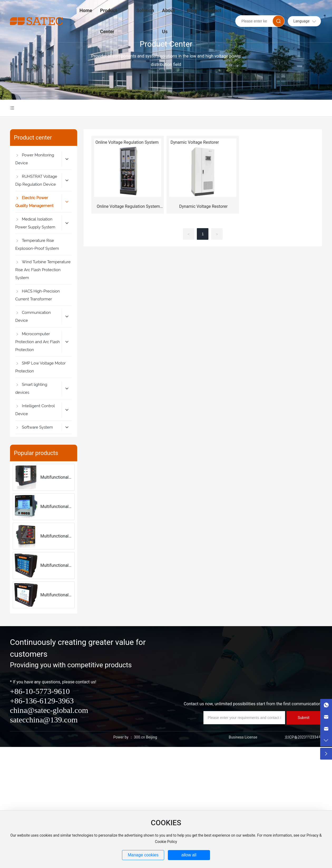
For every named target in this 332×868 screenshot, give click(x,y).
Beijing (152, 737)
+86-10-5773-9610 (40, 691)
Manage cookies (143, 855)
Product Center (166, 44)
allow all (189, 855)
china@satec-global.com (49, 710)
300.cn (139, 737)
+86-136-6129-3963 (42, 701)
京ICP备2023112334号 (303, 737)
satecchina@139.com (44, 720)
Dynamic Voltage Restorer (203, 206)
